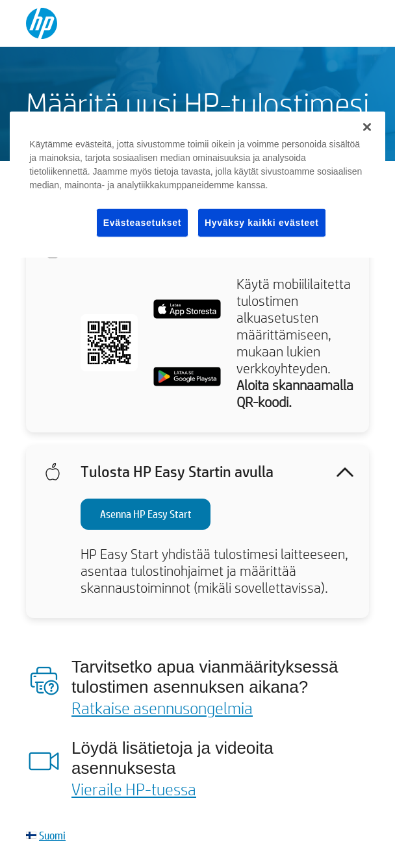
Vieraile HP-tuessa (134, 789)
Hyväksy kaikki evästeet (262, 222)
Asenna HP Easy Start (146, 514)
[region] (197, 184)
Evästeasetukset (142, 222)
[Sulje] (367, 127)
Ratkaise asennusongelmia (162, 708)
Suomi (52, 835)
